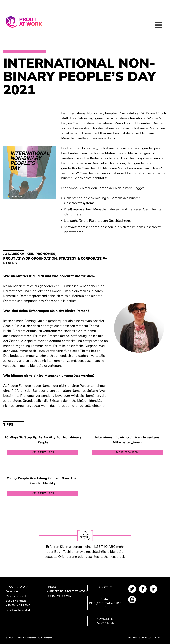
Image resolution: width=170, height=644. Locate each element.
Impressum (148, 638)
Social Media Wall (60, 596)
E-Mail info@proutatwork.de (105, 603)
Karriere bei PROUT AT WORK (65, 591)
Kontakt (105, 588)
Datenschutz (130, 638)
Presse (52, 587)
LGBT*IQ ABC (105, 547)
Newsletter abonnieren (106, 621)
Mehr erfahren (43, 452)
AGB (160, 638)
